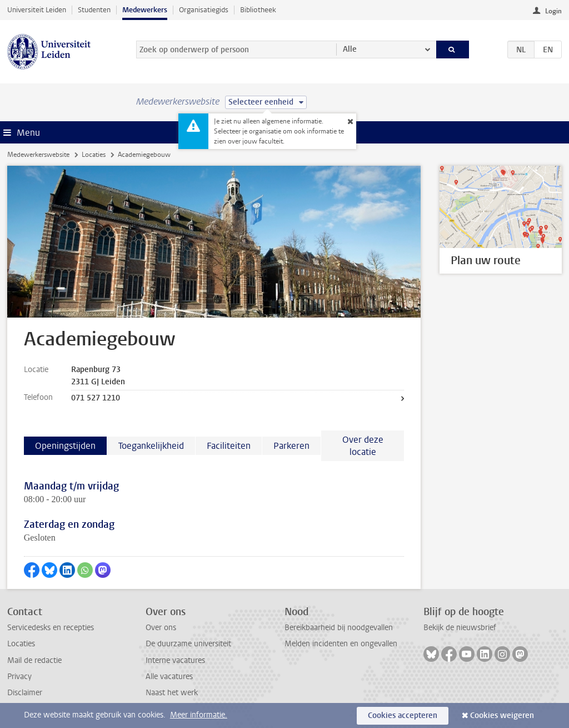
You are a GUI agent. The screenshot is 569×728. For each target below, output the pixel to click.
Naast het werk (172, 693)
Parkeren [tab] (291, 446)
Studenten (94, 10)
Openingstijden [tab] (65, 446)
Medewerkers (145, 10)
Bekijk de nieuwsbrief (460, 628)
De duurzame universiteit (188, 644)
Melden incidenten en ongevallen (341, 644)
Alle (350, 49)
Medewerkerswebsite (38, 155)
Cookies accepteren (403, 715)
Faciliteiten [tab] (229, 446)
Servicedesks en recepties (51, 628)
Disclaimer (25, 693)
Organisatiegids (204, 10)
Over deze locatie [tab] (363, 446)
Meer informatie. (199, 715)
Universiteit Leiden (37, 10)
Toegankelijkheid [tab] (151, 446)
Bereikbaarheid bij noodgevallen (339, 628)
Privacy (19, 677)
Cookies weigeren (502, 715)
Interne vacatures (175, 660)
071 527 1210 (96, 398)
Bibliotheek (258, 10)
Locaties (94, 155)
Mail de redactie (34, 660)
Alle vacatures (169, 677)
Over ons (161, 628)
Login (553, 11)
